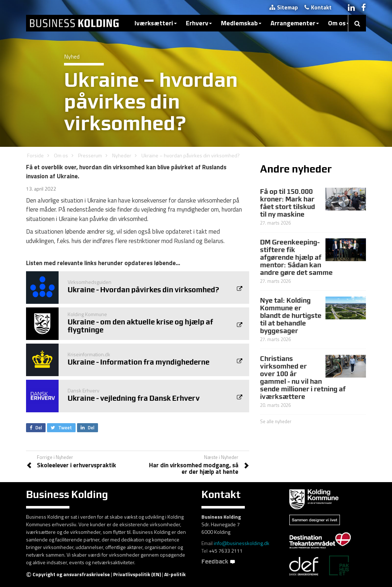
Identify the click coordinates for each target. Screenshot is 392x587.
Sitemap (284, 7)
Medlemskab (241, 23)
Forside (35, 155)
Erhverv (199, 23)
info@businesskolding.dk (242, 543)
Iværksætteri (156, 23)
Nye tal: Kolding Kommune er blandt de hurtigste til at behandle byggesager (291, 315)
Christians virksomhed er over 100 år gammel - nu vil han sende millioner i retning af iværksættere (303, 377)
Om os (339, 23)
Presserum (90, 155)
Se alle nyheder (276, 421)
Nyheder (122, 155)
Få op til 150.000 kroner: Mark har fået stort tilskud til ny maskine (287, 203)
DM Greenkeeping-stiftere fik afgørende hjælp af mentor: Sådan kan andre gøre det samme (296, 257)
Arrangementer (295, 23)
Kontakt (318, 7)
